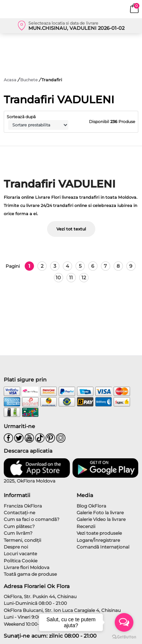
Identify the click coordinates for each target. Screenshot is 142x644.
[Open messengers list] (124, 622)
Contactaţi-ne (19, 513)
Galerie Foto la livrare (100, 513)
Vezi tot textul (71, 229)
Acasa (10, 80)
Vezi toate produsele (99, 533)
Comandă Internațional (103, 547)
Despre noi (16, 547)
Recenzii (86, 526)
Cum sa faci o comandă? (32, 519)
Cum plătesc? (19, 526)
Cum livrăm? (18, 533)
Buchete (30, 80)
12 (84, 277)
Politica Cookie (21, 561)
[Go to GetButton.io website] (124, 637)
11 (71, 277)
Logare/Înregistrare (98, 540)
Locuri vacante (20, 554)
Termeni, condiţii (22, 540)
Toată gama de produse (30, 574)
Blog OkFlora (91, 506)
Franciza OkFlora (23, 506)
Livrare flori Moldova (27, 567)
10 (58, 277)
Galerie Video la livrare (101, 519)
